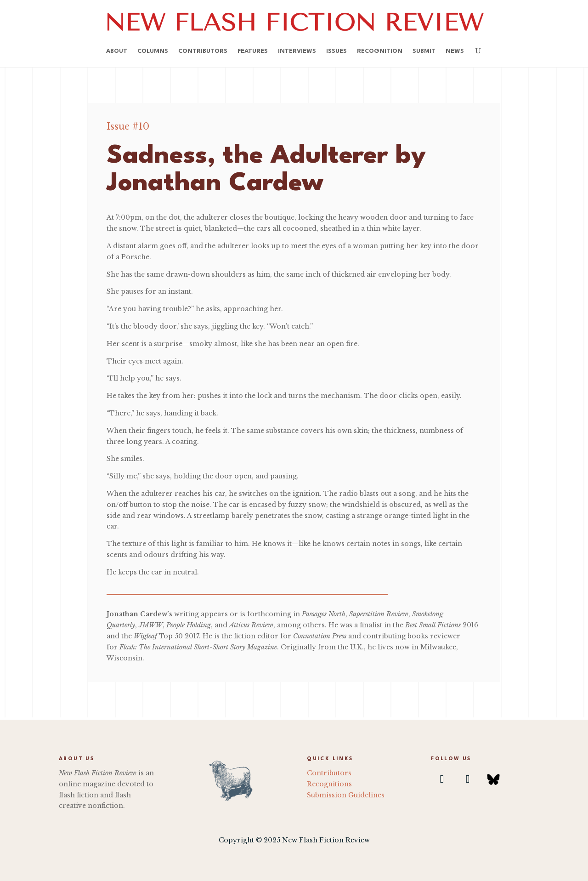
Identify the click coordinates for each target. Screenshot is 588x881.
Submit (424, 51)
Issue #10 (128, 126)
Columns (153, 51)
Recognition (380, 51)
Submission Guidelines (346, 795)
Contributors (203, 51)
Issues (336, 51)
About (117, 51)
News (455, 51)
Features (253, 51)
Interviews (297, 51)
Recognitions (329, 784)
